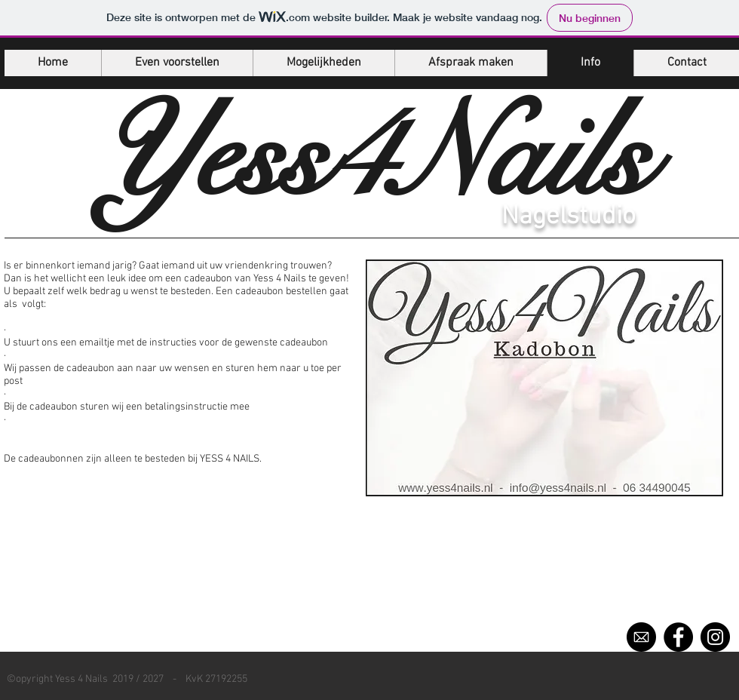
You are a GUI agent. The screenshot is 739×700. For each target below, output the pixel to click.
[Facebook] (678, 637)
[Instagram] (715, 637)
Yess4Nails (371, 157)
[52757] (641, 637)
